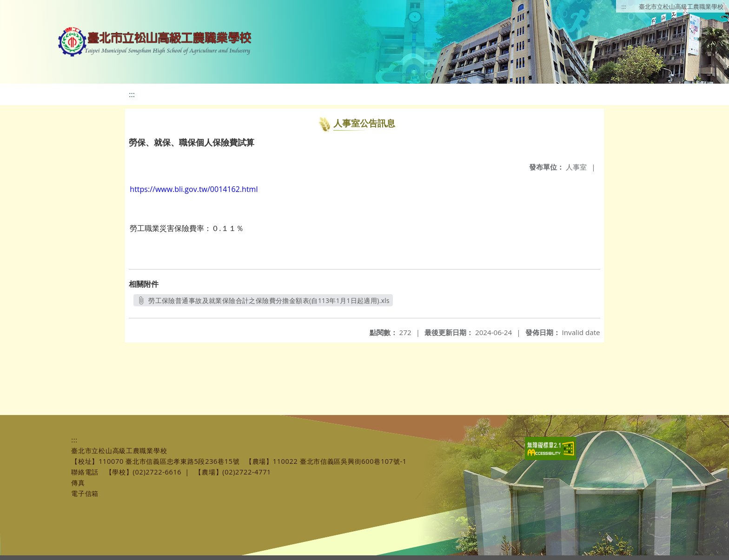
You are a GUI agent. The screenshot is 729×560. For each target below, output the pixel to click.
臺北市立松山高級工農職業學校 (681, 7)
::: (624, 7)
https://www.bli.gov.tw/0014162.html (194, 189)
